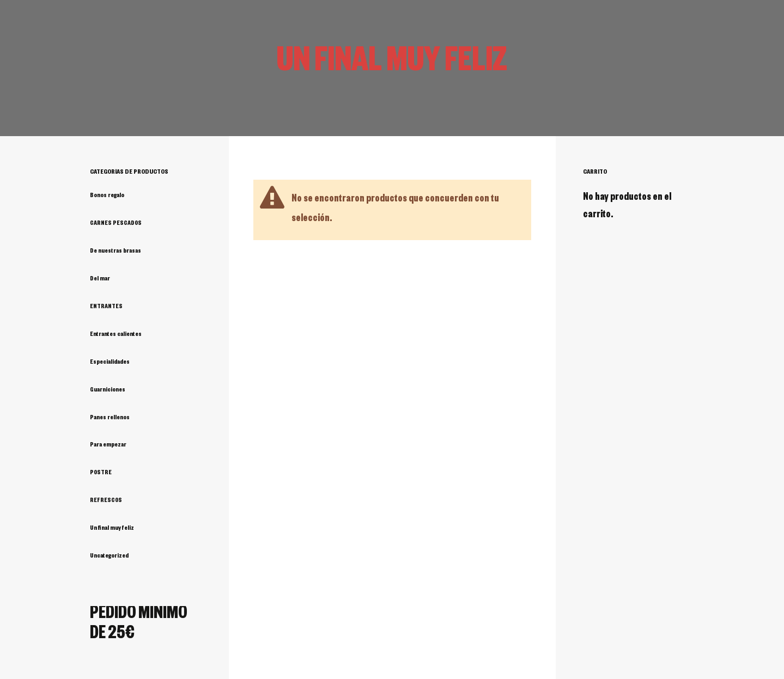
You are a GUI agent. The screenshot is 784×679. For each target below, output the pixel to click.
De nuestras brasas (116, 252)
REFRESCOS (106, 501)
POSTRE (101, 473)
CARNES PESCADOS (116, 224)
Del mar (100, 279)
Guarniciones (108, 390)
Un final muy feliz (112, 529)
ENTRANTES (106, 307)
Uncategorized (109, 556)
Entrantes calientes (116, 335)
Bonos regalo (107, 196)
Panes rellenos (110, 418)
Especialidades (110, 363)
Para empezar (108, 445)
